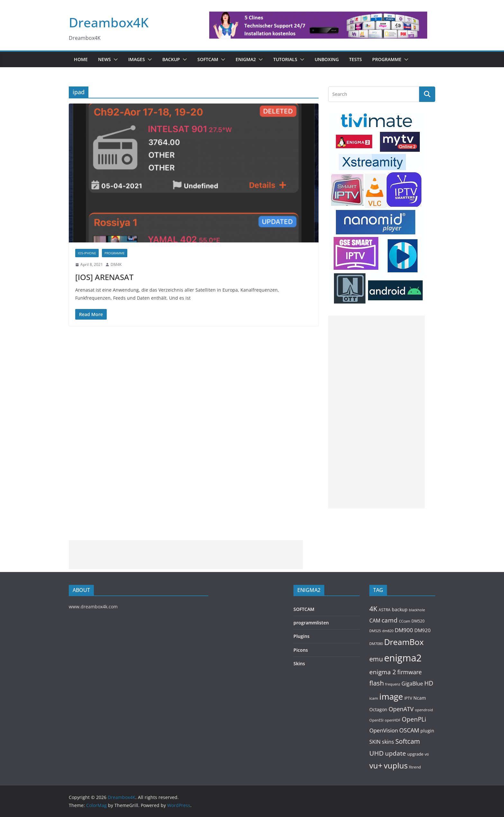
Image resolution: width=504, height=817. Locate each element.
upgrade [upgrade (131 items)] (415, 754)
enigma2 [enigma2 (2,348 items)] (403, 658)
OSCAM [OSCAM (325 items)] (409, 730)
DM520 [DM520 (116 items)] (418, 621)
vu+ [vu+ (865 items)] (376, 766)
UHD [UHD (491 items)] (377, 753)
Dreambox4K (109, 22)
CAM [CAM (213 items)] (375, 621)
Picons (301, 650)
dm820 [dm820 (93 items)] (388, 631)
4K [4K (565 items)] (373, 608)
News (104, 59)
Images (137, 59)
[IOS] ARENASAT (104, 277)
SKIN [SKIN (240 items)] (375, 742)
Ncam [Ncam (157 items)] (420, 698)
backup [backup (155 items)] (400, 609)
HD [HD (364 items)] (429, 683)
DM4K (116, 264)
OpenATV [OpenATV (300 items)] (401, 709)
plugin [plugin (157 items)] (427, 731)
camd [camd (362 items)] (390, 620)
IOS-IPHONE (87, 253)
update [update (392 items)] (396, 753)
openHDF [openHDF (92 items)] (393, 720)
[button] (114, 59)
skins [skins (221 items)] (388, 742)
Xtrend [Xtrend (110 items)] (415, 767)
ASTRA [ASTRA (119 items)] (385, 610)
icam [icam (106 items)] (374, 698)
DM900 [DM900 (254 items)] (404, 630)
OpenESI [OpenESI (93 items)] (376, 720)
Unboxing (327, 59)
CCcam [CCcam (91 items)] (405, 621)
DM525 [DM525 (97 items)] (375, 631)
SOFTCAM (208, 59)
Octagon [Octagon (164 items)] (378, 709)
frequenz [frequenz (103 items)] (393, 684)
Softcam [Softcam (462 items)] (408, 741)
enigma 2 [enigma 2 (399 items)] (383, 672)
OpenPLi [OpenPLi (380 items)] (414, 719)
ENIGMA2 (246, 59)
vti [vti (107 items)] (427, 754)
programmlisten (311, 623)
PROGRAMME (387, 59)
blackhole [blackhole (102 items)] (417, 610)
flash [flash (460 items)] (377, 683)
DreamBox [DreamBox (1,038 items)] (404, 642)
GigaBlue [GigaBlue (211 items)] (412, 684)
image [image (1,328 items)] (391, 696)
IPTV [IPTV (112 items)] (408, 698)
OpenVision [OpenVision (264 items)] (384, 730)
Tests (355, 59)
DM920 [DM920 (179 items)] (423, 630)
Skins (299, 663)
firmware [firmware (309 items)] (410, 672)
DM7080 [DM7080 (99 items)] (376, 644)
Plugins (301, 636)
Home (81, 59)
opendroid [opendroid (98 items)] (424, 710)
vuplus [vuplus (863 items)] (396, 766)
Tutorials (285, 59)
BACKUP (171, 59)
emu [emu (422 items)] (376, 659)
